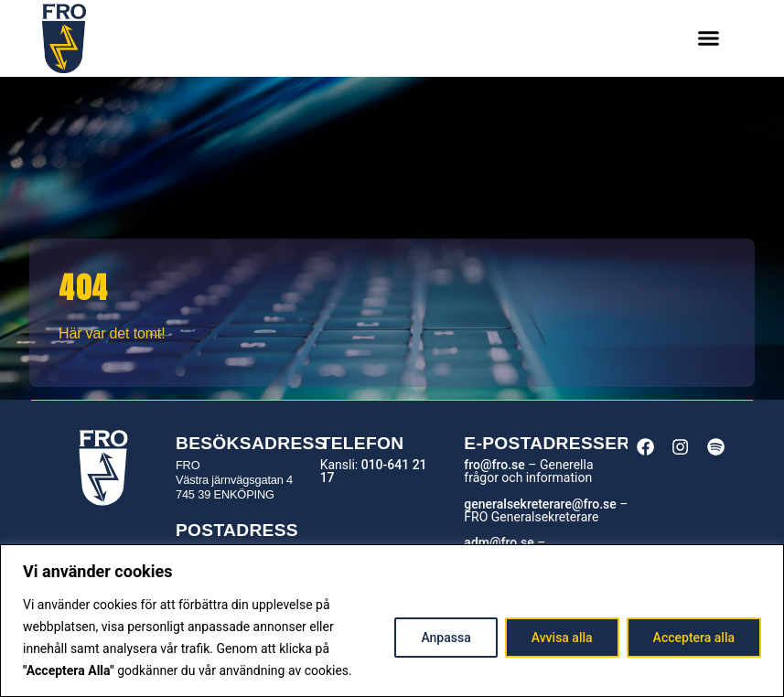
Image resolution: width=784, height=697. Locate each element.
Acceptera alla (694, 638)
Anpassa (446, 638)
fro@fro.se (494, 465)
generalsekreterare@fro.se (540, 504)
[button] (709, 38)
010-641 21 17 (374, 471)
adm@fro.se (499, 542)
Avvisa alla (562, 638)
